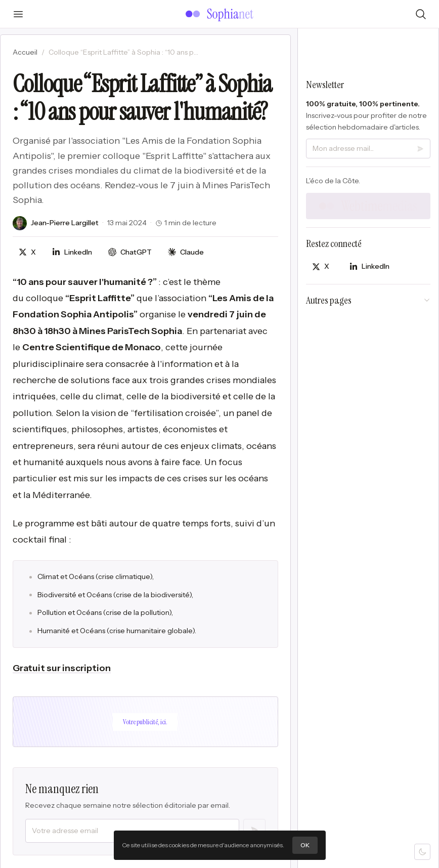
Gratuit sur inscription (62, 668)
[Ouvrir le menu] (18, 14)
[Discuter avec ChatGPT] (130, 252)
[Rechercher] (421, 14)
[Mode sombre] (422, 852)
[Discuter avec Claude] (186, 252)
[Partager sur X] (27, 252)
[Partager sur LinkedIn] (72, 252)
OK (305, 845)
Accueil (25, 52)
